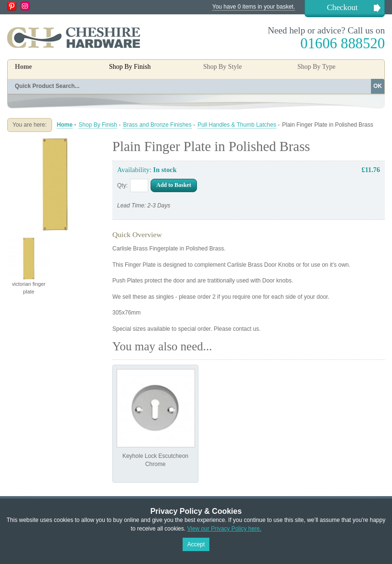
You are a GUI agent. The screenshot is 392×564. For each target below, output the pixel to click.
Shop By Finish (98, 125)
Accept (196, 544)
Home (23, 67)
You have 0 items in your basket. (254, 7)
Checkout (342, 7)
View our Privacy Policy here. (224, 529)
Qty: (122, 185)
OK (378, 86)
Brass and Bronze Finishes (157, 125)
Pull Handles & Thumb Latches (237, 125)
